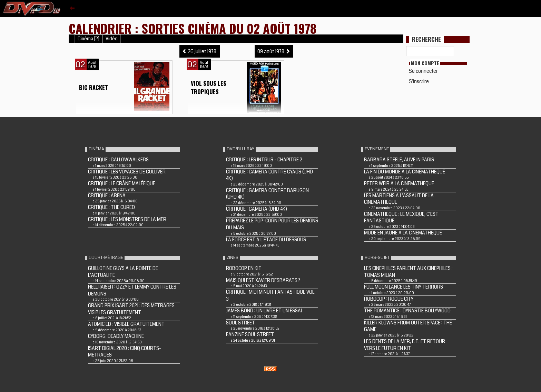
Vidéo (112, 39)
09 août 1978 (274, 51)
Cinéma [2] (88, 39)
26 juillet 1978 (200, 51)
